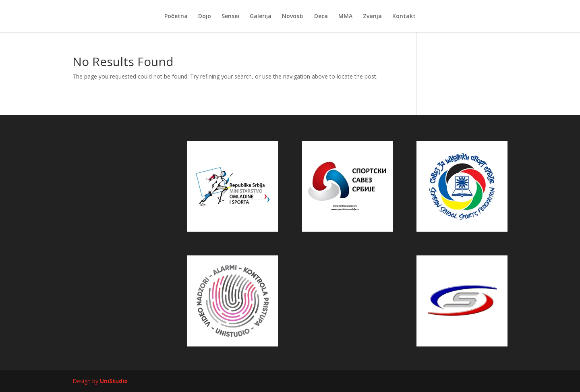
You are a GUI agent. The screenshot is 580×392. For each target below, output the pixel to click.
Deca (321, 17)
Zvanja (372, 17)
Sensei (230, 17)
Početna (176, 17)
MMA (345, 17)
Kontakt (404, 17)
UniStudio (114, 381)
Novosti (293, 17)
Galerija (261, 17)
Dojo (205, 17)
